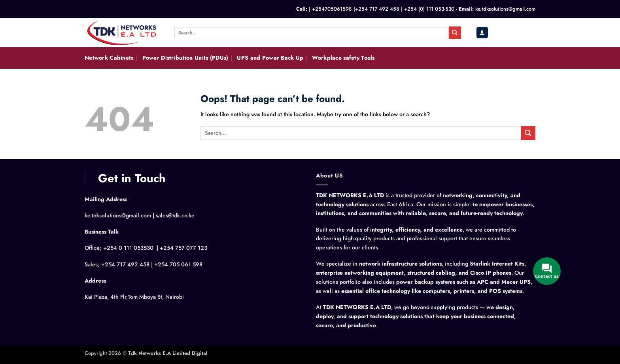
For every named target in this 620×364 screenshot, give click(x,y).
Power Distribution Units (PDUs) (185, 58)
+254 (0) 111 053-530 (429, 9)
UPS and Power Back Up (270, 58)
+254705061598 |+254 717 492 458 (356, 9)
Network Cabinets (109, 58)
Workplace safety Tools (343, 58)
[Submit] (455, 32)
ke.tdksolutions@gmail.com (505, 9)
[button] (482, 33)
